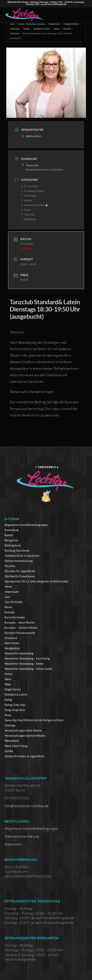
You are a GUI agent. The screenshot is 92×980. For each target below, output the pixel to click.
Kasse (8, 607)
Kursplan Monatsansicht (20, 633)
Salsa (8, 679)
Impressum (11, 592)
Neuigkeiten (12, 648)
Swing (8, 700)
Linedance (11, 638)
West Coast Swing (16, 746)
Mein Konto (12, 643)
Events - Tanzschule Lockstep (32, 24)
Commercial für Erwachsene (22, 556)
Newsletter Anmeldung (19, 653)
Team (8, 715)
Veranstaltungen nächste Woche (25, 736)
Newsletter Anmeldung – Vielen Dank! (28, 669)
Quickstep (15, 29)
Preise (9, 674)
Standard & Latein (42, 29)
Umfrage (10, 725)
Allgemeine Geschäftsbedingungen (26, 525)
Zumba (9, 751)
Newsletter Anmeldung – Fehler (24, 664)
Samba (26, 29)
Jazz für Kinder (14, 602)
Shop (8, 684)
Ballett (9, 535)
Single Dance (13, 689)
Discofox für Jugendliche (20, 571)
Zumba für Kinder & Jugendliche (24, 756)
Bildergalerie (13, 545)
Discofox (10, 566)
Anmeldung (12, 530)
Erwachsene (54, 24)
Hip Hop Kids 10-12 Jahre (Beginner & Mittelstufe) (36, 581)
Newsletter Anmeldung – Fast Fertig (27, 658)
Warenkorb (12, 741)
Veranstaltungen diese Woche (23, 730)
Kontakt (10, 612)
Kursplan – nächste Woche (21, 628)
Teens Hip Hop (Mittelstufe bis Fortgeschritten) (34, 720)
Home (8, 586)
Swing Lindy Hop (15, 705)
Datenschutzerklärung (19, 561)
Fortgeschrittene (71, 24)
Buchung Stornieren (17, 550)
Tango (56, 29)
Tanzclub (67, 29)
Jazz (7, 597)
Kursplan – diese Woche (19, 622)
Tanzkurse (15, 33)
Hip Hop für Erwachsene (20, 576)
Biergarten (11, 540)
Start (12, 24)
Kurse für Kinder (15, 617)
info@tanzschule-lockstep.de (27, 806)
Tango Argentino (15, 710)
